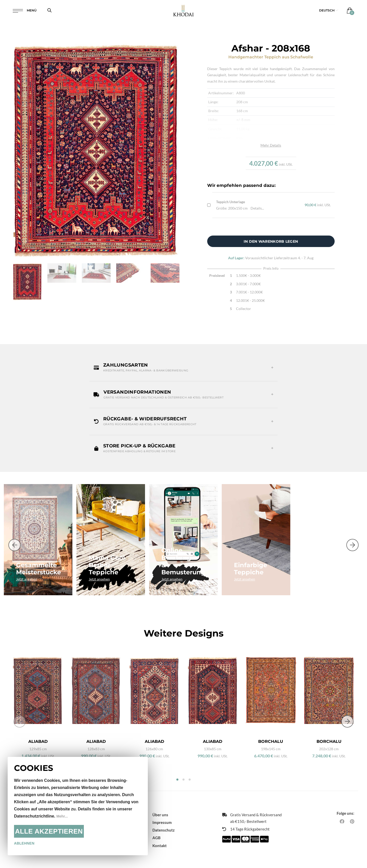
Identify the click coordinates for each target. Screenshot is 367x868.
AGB (156, 829)
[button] (329, 13)
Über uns (160, 806)
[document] (78, 806)
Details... (257, 208)
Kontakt (160, 836)
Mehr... (63, 816)
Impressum (162, 813)
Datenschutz (163, 821)
